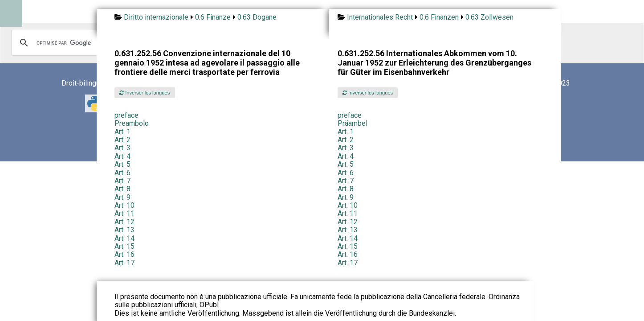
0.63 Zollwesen (489, 17)
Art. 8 (122, 189)
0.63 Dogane (257, 17)
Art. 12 (124, 222)
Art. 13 (124, 230)
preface (126, 115)
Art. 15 (124, 246)
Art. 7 (122, 181)
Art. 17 (124, 263)
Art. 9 (122, 197)
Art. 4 (122, 156)
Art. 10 (124, 205)
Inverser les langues (145, 93)
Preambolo (132, 123)
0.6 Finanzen (439, 17)
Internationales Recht (380, 17)
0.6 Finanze (213, 17)
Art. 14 (124, 238)
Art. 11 (124, 213)
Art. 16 (124, 254)
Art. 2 (122, 140)
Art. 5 (122, 164)
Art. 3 (122, 148)
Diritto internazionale (156, 17)
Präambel (353, 123)
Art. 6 (122, 173)
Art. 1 (122, 132)
